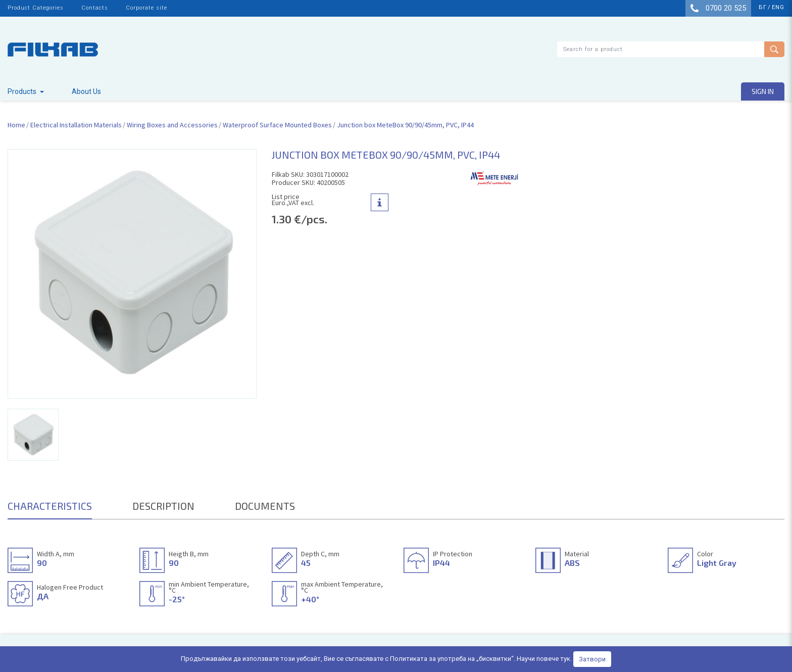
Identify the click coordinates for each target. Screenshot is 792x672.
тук (565, 659)
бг (763, 7)
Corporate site (146, 8)
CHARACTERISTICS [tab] (50, 506)
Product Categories (36, 8)
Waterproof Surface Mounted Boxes (277, 125)
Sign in (763, 91)
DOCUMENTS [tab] (265, 506)
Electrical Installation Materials (76, 125)
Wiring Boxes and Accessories (172, 125)
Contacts (95, 8)
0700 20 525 (718, 8)
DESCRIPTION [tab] (163, 506)
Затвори (592, 659)
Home (16, 125)
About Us (86, 91)
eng (778, 7)
